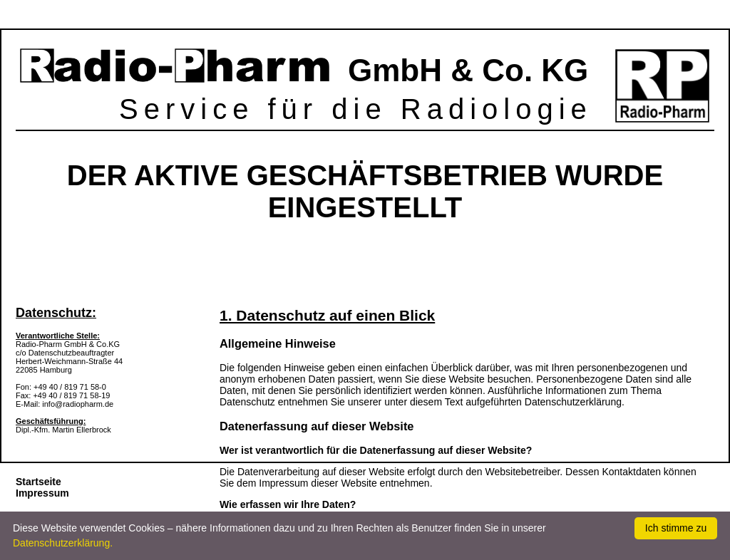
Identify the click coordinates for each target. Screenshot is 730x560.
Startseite (38, 482)
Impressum (42, 493)
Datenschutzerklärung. (63, 543)
